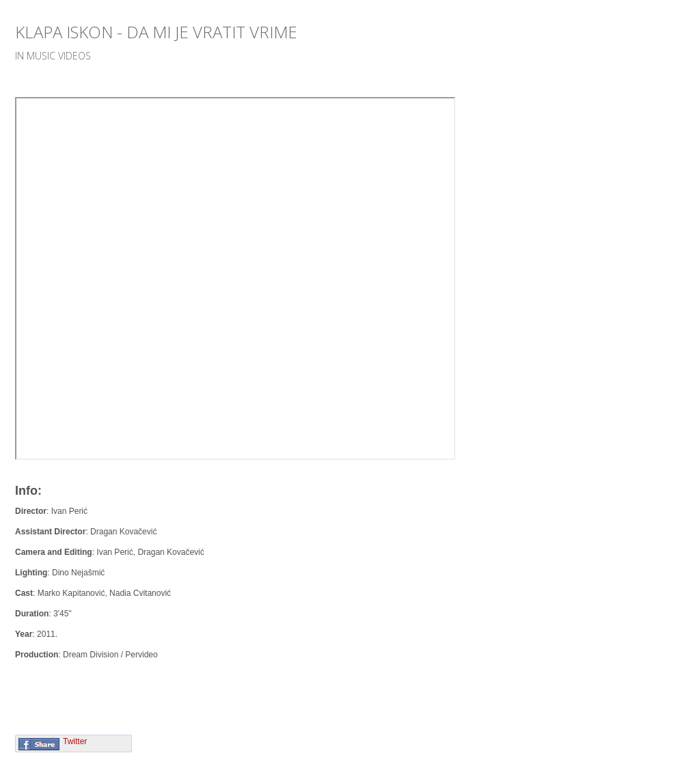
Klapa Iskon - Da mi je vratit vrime (156, 32)
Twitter (75, 741)
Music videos (59, 56)
